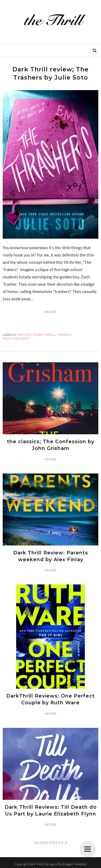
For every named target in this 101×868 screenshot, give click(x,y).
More (51, 312)
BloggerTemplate (75, 864)
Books (25, 335)
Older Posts (49, 843)
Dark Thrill (36, 864)
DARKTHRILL (45, 335)
